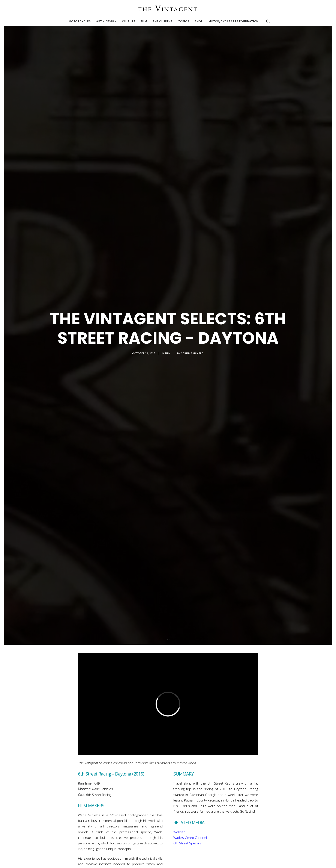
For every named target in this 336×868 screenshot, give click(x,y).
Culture (128, 21)
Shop (199, 21)
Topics (184, 21)
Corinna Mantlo (192, 353)
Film (144, 21)
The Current (163, 21)
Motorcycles (80, 21)
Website (179, 832)
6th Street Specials (187, 843)
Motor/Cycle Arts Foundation (233, 21)
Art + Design (106, 21)
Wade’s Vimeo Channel (190, 838)
